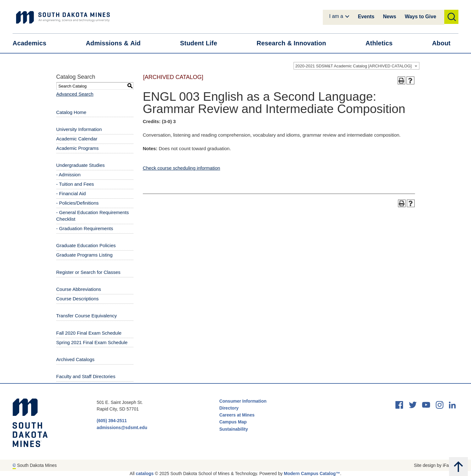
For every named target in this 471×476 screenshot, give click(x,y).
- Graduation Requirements (85, 228)
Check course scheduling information (182, 168)
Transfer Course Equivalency (87, 316)
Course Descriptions (78, 299)
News (390, 17)
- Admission (69, 175)
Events (366, 17)
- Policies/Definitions (78, 203)
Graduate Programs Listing (84, 255)
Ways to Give (420, 17)
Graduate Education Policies (86, 245)
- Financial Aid (71, 193)
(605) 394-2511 (112, 421)
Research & (295, 43)
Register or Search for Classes (88, 272)
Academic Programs (78, 148)
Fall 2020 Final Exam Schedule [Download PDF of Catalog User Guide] (89, 333)
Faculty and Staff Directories (86, 376)
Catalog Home (71, 112)
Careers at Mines (237, 415)
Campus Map (233, 422)
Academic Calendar (77, 139)
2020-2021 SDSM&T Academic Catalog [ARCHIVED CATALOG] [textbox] (354, 66)
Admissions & (117, 43)
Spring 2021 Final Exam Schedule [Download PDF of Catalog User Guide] (92, 342)
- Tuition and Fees (75, 184)
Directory (229, 408)
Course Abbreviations (79, 289)
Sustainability (234, 429)
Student (202, 43)
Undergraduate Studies (81, 165)
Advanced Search (75, 94)
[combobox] (356, 66)
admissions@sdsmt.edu (122, 428)
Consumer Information (243, 401)
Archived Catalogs (76, 359)
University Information (79, 129)
